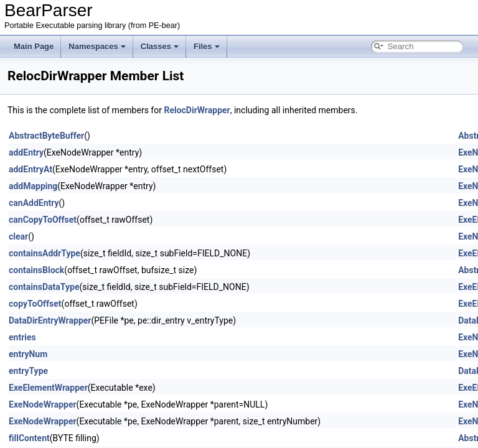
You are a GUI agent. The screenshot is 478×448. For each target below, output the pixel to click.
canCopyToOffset (43, 220)
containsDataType (44, 287)
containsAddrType (45, 253)
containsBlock (36, 270)
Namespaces (97, 46)
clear (18, 236)
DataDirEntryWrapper (50, 320)
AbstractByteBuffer (46, 136)
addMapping (33, 186)
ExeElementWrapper (48, 388)
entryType (28, 371)
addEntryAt (30, 169)
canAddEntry (34, 203)
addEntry (26, 152)
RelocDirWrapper (197, 110)
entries (22, 337)
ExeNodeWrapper (43, 404)
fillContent (29, 438)
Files (207, 46)
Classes (160, 46)
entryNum (28, 354)
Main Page (34, 46)
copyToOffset (35, 304)
